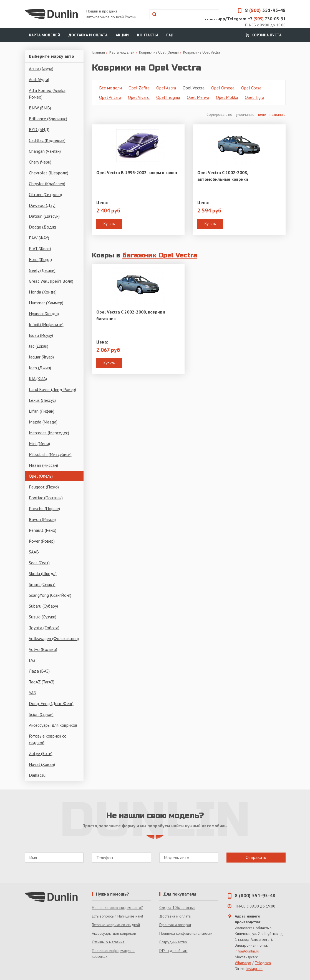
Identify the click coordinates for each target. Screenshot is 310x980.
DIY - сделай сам (173, 951)
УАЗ (32, 693)
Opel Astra (166, 88)
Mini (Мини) (39, 443)
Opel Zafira (139, 88)
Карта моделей (45, 35)
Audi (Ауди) (39, 79)
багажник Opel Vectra (160, 255)
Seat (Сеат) (39, 563)
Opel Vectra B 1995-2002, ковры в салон (137, 172)
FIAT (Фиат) (40, 249)
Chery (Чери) (40, 162)
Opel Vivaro (139, 97)
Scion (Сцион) (41, 714)
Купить (109, 224)
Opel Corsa (251, 88)
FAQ (170, 35)
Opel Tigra (254, 97)
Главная (98, 52)
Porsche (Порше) (44, 508)
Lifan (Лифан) (42, 411)
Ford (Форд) (40, 259)
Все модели (110, 88)
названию (278, 115)
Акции (122, 35)
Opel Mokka (227, 97)
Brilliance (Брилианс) (48, 119)
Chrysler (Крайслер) (47, 184)
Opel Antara (110, 97)
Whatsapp (243, 963)
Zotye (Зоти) (41, 753)
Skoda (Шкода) (43, 573)
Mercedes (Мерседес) (49, 433)
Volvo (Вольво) (43, 649)
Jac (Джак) (39, 346)
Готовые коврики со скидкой (48, 739)
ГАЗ (32, 660)
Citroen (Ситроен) (45, 194)
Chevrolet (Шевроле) (49, 173)
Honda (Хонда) (43, 292)
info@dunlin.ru (247, 951)
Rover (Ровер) (42, 541)
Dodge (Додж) (42, 227)
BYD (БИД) (39, 129)
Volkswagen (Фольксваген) (54, 638)
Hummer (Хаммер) (46, 303)
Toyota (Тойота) (44, 628)
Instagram (254, 969)
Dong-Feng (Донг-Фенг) (51, 703)
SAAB (34, 552)
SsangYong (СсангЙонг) (50, 595)
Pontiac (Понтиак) (46, 498)
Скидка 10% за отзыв (177, 908)
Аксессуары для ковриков (53, 725)
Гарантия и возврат (175, 925)
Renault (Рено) (43, 530)
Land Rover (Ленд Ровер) (52, 389)
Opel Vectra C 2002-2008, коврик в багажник (131, 315)
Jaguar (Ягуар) (41, 357)
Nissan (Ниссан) (43, 465)
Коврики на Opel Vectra (202, 52)
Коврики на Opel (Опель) (159, 52)
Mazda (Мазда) (43, 422)
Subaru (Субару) (43, 606)
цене (262, 115)
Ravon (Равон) (42, 519)
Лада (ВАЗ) (39, 671)
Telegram (263, 963)
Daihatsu (37, 775)
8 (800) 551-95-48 (255, 895)
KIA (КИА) (38, 379)
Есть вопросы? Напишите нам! (117, 916)
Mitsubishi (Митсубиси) (50, 454)
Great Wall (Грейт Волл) (51, 281)
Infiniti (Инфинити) (46, 324)
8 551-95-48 (260, 10)
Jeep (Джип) (40, 368)
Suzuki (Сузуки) (43, 617)
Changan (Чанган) (45, 151)
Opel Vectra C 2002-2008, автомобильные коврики (223, 176)
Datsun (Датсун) (44, 216)
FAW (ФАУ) (39, 238)
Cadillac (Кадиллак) (47, 140)
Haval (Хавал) (42, 764)
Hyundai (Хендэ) (44, 314)
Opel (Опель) (41, 476)
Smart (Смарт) (42, 584)
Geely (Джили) (42, 270)
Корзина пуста (263, 35)
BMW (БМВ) (40, 108)
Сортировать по (220, 115)
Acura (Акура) (41, 69)
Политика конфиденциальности (186, 933)
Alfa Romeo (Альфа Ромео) (47, 94)
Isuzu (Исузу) (41, 335)
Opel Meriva (198, 97)
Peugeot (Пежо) (44, 487)
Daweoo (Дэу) (42, 205)
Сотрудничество (173, 942)
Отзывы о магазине (108, 942)
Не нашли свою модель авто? (117, 908)
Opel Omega (223, 88)
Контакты (148, 35)
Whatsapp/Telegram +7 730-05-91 (245, 19)
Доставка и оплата (88, 35)
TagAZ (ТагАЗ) (42, 682)
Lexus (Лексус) (42, 400)
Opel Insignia (168, 97)
